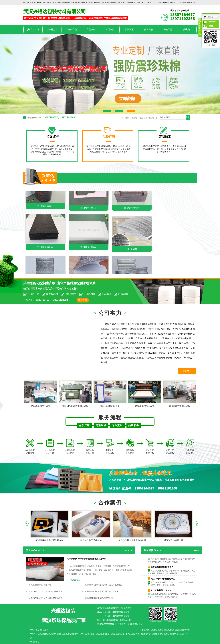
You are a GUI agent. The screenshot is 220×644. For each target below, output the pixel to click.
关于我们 (148, 29)
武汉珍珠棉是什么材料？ (161, 591)
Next (197, 524)
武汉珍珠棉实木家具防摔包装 (132, 540)
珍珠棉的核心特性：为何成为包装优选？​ (45, 598)
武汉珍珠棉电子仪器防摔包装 (50, 540)
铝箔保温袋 (72, 29)
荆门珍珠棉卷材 (90, 191)
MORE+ (192, 191)
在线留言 (212, 22)
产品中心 (91, 29)
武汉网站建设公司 (135, 624)
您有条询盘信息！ (190, 2)
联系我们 (187, 29)
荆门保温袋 (132, 250)
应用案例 (110, 29)
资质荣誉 (168, 29)
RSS (176, 2)
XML (180, 2)
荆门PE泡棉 (174, 191)
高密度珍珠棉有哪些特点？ (162, 568)
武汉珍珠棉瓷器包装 (174, 540)
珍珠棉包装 (143, 118)
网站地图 (170, 2)
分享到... (212, 26)
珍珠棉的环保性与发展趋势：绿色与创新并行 (103, 585)
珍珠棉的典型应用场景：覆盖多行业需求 (101, 591)
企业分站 (162, 2)
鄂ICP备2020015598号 (107, 624)
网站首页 (33, 29)
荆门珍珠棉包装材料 (42, 191)
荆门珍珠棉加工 (89, 208)
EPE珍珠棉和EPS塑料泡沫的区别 (99, 598)
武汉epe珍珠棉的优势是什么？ (164, 579)
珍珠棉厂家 (153, 118)
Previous (27, 524)
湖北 (42, 630)
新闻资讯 (129, 29)
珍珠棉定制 (52, 29)
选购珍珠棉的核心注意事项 (40, 585)
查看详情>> (75, 580)
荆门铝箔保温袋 (113, 191)
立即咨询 (83, 300)
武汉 (46, 630)
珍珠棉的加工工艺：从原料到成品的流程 (45, 591)
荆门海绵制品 (135, 191)
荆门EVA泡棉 (155, 191)
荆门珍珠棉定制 (132, 208)
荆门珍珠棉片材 (68, 191)
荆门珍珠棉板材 (89, 248)
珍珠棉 (134, 118)
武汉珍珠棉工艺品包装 (91, 540)
